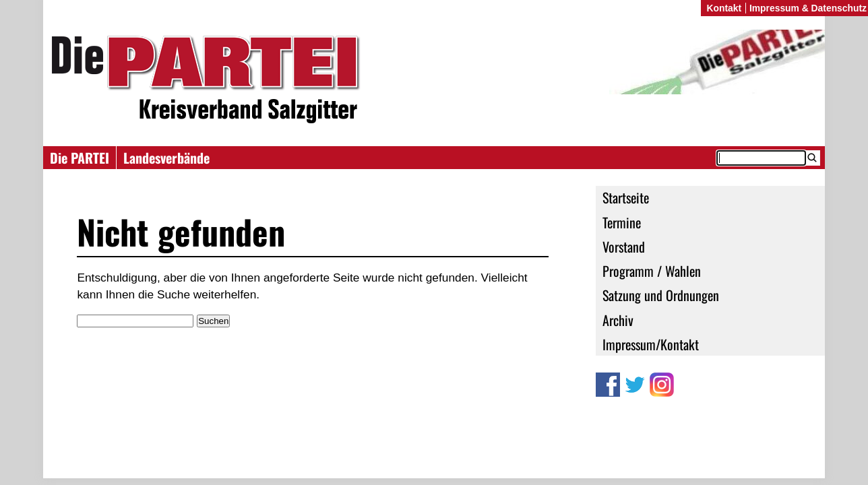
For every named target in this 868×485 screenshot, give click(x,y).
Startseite (626, 197)
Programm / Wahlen (652, 271)
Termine (622, 222)
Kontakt (724, 8)
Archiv (618, 320)
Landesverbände (166, 158)
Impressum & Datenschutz (808, 8)
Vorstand (624, 247)
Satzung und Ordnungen (661, 295)
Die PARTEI (80, 158)
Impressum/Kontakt (651, 344)
